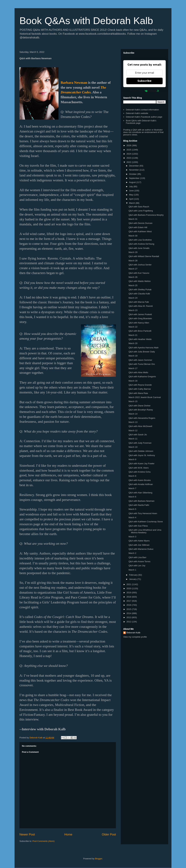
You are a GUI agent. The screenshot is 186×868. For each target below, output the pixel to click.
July (131, 187)
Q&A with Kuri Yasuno (139, 273)
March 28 (133, 261)
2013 (129, 617)
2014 (129, 613)
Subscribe (144, 81)
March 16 (133, 381)
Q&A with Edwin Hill (138, 227)
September (135, 178)
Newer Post (27, 834)
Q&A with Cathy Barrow (140, 389)
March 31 (133, 219)
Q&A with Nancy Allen (139, 323)
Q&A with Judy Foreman (140, 443)
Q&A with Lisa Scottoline (140, 240)
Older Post (109, 834)
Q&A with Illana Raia (138, 393)
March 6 (132, 497)
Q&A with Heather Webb (140, 339)
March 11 (133, 439)
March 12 (133, 430)
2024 (129, 154)
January (133, 579)
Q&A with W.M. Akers (139, 468)
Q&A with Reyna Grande (140, 385)
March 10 (133, 447)
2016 (129, 605)
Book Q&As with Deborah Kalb (86, 21)
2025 (129, 150)
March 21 (133, 335)
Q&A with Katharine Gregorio (142, 377)
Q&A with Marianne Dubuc (141, 549)
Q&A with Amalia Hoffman (141, 484)
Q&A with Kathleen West (140, 231)
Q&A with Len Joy (137, 566)
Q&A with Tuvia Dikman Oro (142, 364)
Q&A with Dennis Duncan (140, 223)
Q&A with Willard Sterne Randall (144, 256)
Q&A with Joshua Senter (140, 265)
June (132, 191)
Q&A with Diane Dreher (139, 406)
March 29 (133, 252)
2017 (129, 601)
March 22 (133, 327)
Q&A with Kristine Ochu (139, 472)
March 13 (133, 422)
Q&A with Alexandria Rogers (142, 418)
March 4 (132, 517)
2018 (129, 597)
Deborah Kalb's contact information (142, 110)
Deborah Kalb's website (137, 113)
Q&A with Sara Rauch (139, 207)
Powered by (145, 91)
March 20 (133, 343)
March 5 (132, 509)
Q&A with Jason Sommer (140, 360)
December (134, 166)
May (131, 195)
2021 (129, 584)
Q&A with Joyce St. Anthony (142, 455)
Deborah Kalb (133, 633)
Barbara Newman (74, 83)
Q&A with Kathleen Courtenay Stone (146, 522)
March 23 (133, 310)
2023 (129, 158)
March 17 (133, 368)
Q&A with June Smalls (139, 248)
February (134, 575)
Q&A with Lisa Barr (137, 557)
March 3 (132, 537)
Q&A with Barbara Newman (141, 501)
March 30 (133, 236)
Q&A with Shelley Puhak (140, 290)
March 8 (132, 476)
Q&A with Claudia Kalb (139, 294)
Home (68, 834)
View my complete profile (135, 637)
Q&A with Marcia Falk (139, 302)
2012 (129, 622)
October (133, 174)
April (132, 199)
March (132, 203)
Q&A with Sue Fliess (138, 526)
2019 (129, 593)
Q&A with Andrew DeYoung (141, 244)
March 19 (133, 356)
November (134, 170)
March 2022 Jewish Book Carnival (145, 397)
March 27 (133, 269)
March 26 (133, 277)
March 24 (133, 298)
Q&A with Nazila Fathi (139, 505)
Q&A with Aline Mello (138, 372)
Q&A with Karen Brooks (140, 480)
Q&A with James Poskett (140, 314)
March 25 (133, 285)
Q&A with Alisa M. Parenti (140, 306)
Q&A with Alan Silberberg (140, 493)
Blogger (99, 859)
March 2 (132, 553)
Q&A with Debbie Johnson (141, 451)
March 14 (133, 414)
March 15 (133, 401)
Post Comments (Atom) (44, 841)
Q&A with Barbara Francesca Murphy (146, 215)
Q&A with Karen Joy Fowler (141, 464)
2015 (129, 609)
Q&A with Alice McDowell (140, 426)
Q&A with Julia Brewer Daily (142, 352)
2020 (129, 588)
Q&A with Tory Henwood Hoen (143, 513)
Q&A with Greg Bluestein (140, 318)
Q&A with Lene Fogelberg (141, 211)
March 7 (132, 488)
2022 (129, 162)
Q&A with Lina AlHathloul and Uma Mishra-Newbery (145, 531)
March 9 (132, 459)
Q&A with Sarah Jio (138, 435)
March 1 (132, 570)
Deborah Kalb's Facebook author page (144, 117)
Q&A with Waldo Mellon (139, 281)
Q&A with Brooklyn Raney (141, 410)
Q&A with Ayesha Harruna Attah (143, 348)
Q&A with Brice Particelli (140, 331)
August (133, 182)
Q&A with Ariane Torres (139, 561)
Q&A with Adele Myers (139, 541)
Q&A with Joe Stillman (139, 545)
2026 (129, 145)
